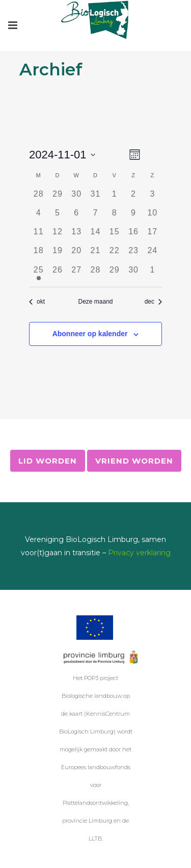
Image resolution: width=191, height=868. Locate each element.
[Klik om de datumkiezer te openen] (62, 155)
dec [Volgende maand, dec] (153, 302)
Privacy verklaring (139, 553)
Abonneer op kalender (90, 334)
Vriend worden (134, 461)
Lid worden (48, 461)
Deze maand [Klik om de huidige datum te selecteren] (95, 302)
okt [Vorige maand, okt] (37, 302)
